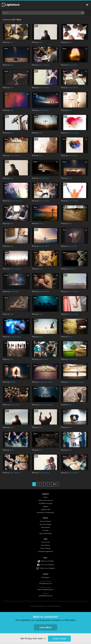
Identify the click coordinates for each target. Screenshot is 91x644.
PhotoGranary (44, 178)
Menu (87, 5)
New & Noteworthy (46, 533)
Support (46, 506)
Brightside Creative (46, 382)
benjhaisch (72, 269)
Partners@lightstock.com (46, 589)
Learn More (46, 627)
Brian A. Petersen (16, 201)
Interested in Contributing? (45, 512)
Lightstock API (46, 509)
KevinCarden (73, 65)
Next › (55, 484)
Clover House (15, 405)
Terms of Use (45, 542)
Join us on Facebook (47, 565)
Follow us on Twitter (47, 561)
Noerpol (13, 382)
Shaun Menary (44, 65)
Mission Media (44, 246)
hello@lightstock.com (46, 596)
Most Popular (46, 527)
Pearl (12, 42)
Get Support (45, 577)
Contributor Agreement (45, 551)
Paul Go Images (15, 269)
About (46, 497)
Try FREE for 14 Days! (45, 503)
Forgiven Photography (76, 382)
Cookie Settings (45, 548)
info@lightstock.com (46, 583)
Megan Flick (43, 359)
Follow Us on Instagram (47, 568)
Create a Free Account (46, 500)
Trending (45, 530)
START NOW (59, 639)
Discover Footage (45, 524)
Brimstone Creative (46, 405)
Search (82, 13)
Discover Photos (46, 521)
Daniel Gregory (15, 337)
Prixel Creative (44, 88)
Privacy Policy (46, 545)
